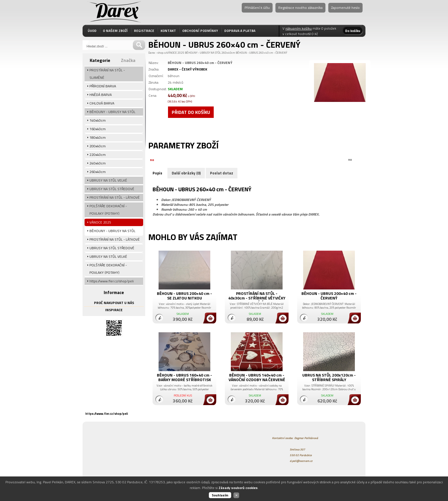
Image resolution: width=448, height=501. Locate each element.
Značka (128, 60)
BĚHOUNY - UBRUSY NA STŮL (203, 53)
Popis (157, 173)
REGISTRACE (144, 31)
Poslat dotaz (222, 173)
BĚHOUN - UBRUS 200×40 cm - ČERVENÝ (329, 296)
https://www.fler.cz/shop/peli (107, 414)
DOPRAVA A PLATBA (240, 31)
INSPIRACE (114, 310)
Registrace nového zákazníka (300, 8)
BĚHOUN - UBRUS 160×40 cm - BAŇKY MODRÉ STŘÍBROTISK (184, 377)
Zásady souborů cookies (238, 488)
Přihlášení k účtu (257, 8)
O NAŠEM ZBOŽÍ (115, 31)
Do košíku (353, 31)
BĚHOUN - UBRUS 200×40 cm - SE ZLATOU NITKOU (184, 296)
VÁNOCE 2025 (175, 53)
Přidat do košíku (191, 112)
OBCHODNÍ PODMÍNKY (200, 31)
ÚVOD (92, 31)
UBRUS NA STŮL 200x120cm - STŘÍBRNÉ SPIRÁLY (329, 377)
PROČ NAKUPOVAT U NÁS (114, 303)
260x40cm (228, 53)
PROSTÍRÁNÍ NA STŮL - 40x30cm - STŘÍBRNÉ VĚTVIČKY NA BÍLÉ (257, 298)
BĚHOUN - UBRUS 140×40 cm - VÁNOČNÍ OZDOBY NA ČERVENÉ (257, 377)
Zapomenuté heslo (345, 8)
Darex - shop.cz (157, 53)
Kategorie (100, 60)
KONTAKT (168, 31)
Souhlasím (220, 495)
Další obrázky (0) (186, 173)
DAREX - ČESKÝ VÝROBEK (187, 69)
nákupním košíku (299, 28)
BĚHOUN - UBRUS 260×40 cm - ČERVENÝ (261, 53)
